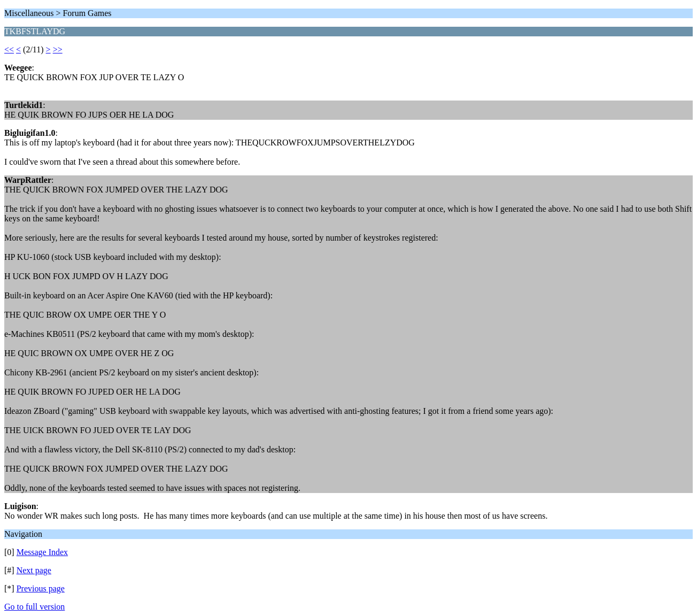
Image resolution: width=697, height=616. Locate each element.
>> (58, 49)
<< (9, 49)
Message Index (42, 552)
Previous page (41, 588)
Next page (34, 570)
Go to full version (34, 607)
